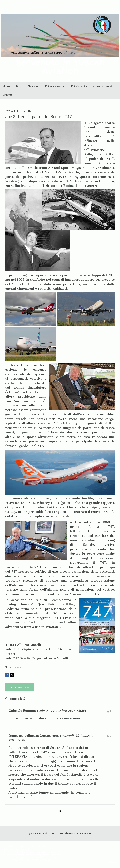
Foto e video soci (55, 86)
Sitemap (50, 846)
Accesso (112, 862)
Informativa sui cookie (37, 846)
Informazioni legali (12, 846)
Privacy (24, 846)
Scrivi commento (20, 687)
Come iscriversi (102, 86)
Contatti (8, 95)
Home (7, 86)
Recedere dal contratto (17, 849)
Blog (19, 86)
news (17, 667)
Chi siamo (33, 86)
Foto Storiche (79, 86)
